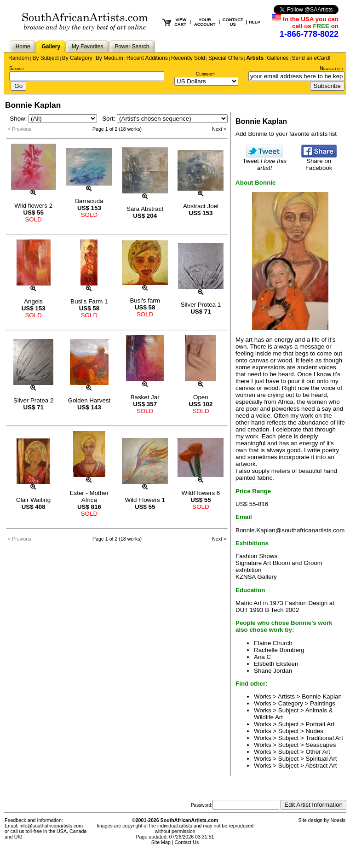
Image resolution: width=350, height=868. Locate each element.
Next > (219, 129)
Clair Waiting (33, 500)
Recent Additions (147, 58)
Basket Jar (145, 397)
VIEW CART (180, 22)
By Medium (109, 58)
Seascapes (321, 745)
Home (23, 47)
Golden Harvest (89, 400)
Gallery (51, 47)
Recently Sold (188, 58)
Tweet (264, 162)
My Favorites (88, 47)
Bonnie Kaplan (322, 696)
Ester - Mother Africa (89, 496)
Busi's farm (145, 300)
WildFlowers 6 (201, 493)
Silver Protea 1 (201, 305)
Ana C (262, 657)
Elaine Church (273, 643)
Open (201, 397)
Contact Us (187, 842)
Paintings (323, 703)
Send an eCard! (311, 58)
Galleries (278, 58)
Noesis (338, 820)
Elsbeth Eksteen (276, 664)
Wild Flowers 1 (145, 500)
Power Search (132, 47)
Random (19, 58)
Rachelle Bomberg (279, 650)
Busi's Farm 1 (89, 301)
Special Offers (226, 58)
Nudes (314, 731)
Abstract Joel (201, 206)
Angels (33, 301)
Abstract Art (321, 766)
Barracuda (89, 201)
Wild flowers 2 (33, 206)
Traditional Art (324, 738)
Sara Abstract (145, 209)
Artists (255, 58)
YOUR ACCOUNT (205, 22)
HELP (255, 22)
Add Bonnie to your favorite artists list (286, 134)
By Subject (45, 58)
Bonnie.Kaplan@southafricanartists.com (290, 530)
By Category (77, 58)
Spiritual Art (321, 759)
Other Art (318, 752)
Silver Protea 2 (33, 400)
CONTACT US (233, 22)
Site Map (161, 842)
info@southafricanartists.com (52, 826)
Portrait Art (320, 724)
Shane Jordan (273, 671)
